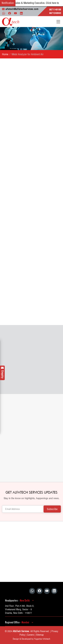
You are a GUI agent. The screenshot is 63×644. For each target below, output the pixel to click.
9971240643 (55, 13)
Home (5, 54)
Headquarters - (20, 601)
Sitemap (40, 635)
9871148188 (55, 10)
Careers (31, 635)
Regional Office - (20, 622)
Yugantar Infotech (42, 639)
